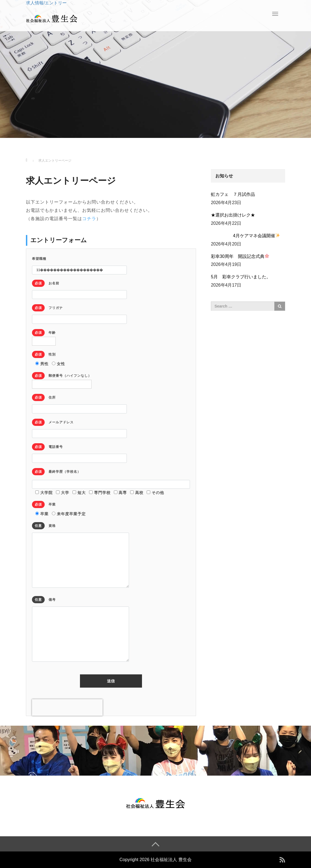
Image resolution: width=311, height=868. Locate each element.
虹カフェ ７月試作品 (233, 194)
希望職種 (79, 264)
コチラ (89, 219)
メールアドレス (79, 427)
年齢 (44, 336)
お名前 (79, 288)
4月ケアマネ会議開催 (245, 235)
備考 (81, 629)
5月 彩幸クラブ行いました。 (241, 277)
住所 (79, 402)
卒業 (44, 504)
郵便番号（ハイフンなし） (62, 379)
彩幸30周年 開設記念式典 (240, 256)
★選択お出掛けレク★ (233, 215)
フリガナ (79, 313)
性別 (44, 354)
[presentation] (67, 707)
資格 (81, 555)
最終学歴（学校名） (56, 472)
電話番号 (79, 452)
